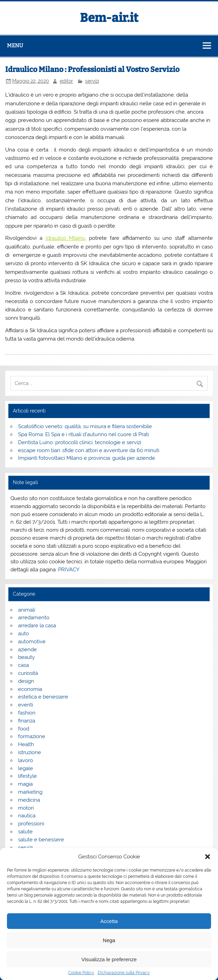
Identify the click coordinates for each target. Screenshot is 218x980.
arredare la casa (37, 626)
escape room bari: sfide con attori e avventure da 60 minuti (89, 450)
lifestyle (27, 776)
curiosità (28, 673)
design (26, 681)
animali (27, 610)
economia (30, 689)
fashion (27, 713)
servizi (92, 81)
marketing (30, 792)
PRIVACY (69, 570)
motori (26, 808)
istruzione (30, 752)
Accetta (109, 921)
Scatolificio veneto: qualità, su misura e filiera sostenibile (85, 426)
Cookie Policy (81, 973)
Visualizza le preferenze (109, 959)
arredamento (34, 618)
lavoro (26, 760)
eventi (26, 705)
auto (23, 634)
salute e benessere (41, 840)
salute (25, 832)
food (24, 729)
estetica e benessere (43, 697)
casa (23, 665)
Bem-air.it (109, 18)
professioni (31, 824)
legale (26, 768)
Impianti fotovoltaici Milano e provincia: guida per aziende (87, 458)
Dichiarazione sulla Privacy (124, 973)
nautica (27, 816)
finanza (27, 721)
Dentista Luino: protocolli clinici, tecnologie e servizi (80, 442)
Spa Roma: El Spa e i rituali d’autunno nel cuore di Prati (83, 434)
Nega (109, 940)
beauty (26, 657)
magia (25, 784)
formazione (32, 736)
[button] (208, 857)
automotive (32, 642)
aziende (27, 650)
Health (26, 744)
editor (66, 81)
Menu (15, 46)
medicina (29, 800)
